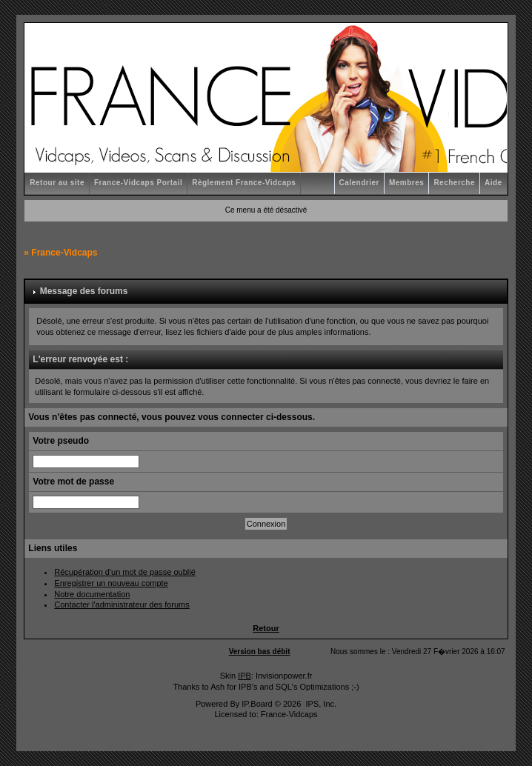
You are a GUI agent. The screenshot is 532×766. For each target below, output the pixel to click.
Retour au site (57, 183)
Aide (493, 183)
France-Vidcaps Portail (138, 183)
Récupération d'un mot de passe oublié (124, 572)
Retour (266, 628)
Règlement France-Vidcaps (244, 183)
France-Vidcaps (64, 253)
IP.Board (257, 704)
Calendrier (359, 183)
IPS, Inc (320, 704)
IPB (245, 676)
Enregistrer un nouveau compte (111, 583)
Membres (406, 183)
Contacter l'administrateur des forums (122, 605)
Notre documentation (92, 594)
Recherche (454, 183)
